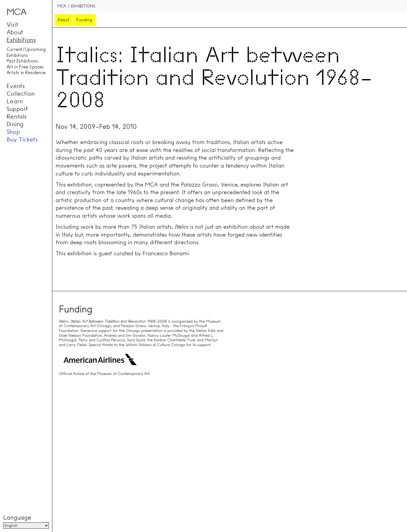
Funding (84, 20)
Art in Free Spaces (25, 67)
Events (16, 86)
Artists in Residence (26, 73)
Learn (15, 101)
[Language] (26, 526)
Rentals (17, 117)
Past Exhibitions (22, 61)
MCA (62, 6)
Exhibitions (21, 40)
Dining (15, 124)
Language (17, 518)
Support (17, 109)
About (15, 32)
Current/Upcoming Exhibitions (26, 52)
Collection (21, 94)
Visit (12, 24)
